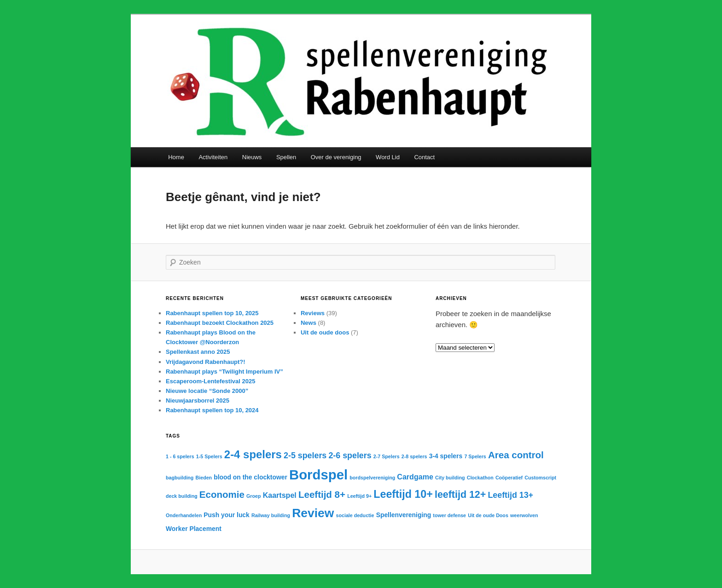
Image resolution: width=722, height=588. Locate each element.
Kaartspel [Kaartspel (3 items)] (280, 495)
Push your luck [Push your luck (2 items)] (226, 515)
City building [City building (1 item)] (450, 478)
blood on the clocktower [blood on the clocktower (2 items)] (250, 477)
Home (176, 157)
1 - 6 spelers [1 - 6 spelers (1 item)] (180, 456)
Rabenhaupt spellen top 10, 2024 (212, 410)
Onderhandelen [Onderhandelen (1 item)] (184, 515)
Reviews (313, 313)
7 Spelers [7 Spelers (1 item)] (475, 456)
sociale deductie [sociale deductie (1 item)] (355, 515)
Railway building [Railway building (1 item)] (271, 515)
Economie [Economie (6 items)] (222, 494)
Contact (424, 157)
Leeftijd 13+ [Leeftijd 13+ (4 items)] (510, 495)
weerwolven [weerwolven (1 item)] (524, 515)
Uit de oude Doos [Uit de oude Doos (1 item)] (488, 515)
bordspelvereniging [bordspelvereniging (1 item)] (372, 478)
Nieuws (252, 157)
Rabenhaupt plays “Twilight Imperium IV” (224, 372)
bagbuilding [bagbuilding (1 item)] (180, 478)
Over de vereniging (336, 157)
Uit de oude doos (325, 332)
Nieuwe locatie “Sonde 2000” (207, 391)
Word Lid (388, 157)
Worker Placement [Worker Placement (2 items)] (194, 529)
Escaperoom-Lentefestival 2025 (210, 381)
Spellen (286, 157)
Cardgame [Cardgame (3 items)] (415, 477)
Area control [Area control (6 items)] (516, 455)
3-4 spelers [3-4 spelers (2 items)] (446, 456)
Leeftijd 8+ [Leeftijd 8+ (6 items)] (322, 494)
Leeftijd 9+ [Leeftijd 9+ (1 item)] (359, 496)
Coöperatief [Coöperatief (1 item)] (509, 478)
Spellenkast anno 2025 (198, 352)
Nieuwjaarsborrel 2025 (198, 401)
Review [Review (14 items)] (313, 513)
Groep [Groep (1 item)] (253, 496)
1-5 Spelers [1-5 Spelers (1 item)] (209, 456)
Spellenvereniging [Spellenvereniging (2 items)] (404, 515)
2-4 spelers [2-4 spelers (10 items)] (253, 454)
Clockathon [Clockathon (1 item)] (480, 478)
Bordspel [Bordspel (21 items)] (318, 475)
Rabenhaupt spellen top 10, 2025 (212, 313)
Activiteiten (213, 157)
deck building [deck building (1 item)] (182, 496)
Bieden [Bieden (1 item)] (204, 478)
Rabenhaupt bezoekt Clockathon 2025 (220, 323)
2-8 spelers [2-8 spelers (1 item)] (414, 456)
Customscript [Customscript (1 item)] (540, 478)
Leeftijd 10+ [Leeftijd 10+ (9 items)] (403, 494)
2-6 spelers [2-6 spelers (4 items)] (350, 455)
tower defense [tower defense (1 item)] (449, 515)
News (309, 323)
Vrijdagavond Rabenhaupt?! (206, 362)
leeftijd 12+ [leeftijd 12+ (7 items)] (460, 495)
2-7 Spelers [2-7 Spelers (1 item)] (387, 456)
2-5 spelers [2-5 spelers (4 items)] (305, 455)
